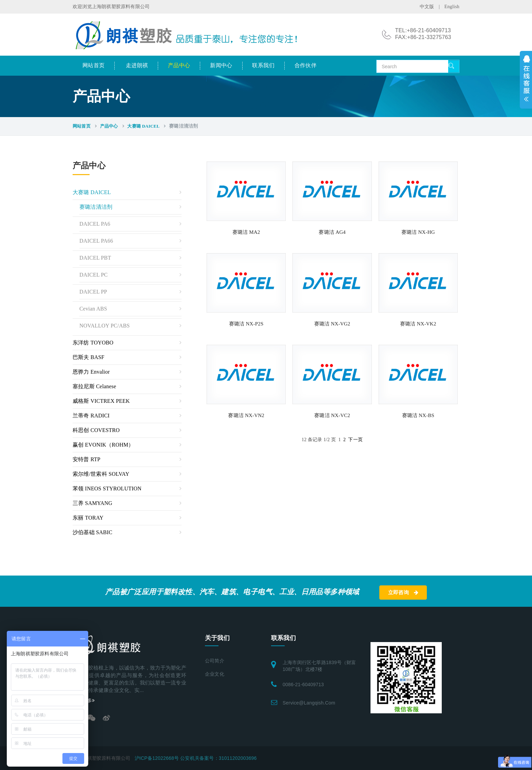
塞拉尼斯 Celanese (94, 386)
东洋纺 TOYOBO (93, 343)
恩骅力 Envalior (91, 372)
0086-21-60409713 (303, 684)
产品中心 (179, 65)
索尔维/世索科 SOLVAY (101, 474)
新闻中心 (221, 65)
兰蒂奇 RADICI (91, 416)
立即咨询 (403, 593)
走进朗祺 (137, 65)
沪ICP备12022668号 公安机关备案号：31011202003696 (196, 758)
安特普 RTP (87, 459)
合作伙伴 (306, 65)
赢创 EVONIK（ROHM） (103, 445)
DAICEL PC (93, 275)
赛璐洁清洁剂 (96, 207)
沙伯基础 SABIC (92, 532)
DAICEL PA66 (96, 241)
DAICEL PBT (95, 258)
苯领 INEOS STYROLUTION (107, 489)
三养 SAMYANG (92, 503)
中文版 (427, 7)
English (452, 7)
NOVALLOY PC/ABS (104, 326)
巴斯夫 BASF (89, 357)
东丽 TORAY (88, 518)
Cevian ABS (93, 309)
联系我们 (263, 65)
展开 (526, 80)
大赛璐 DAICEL (143, 126)
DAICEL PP (93, 292)
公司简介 (215, 661)
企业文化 (215, 674)
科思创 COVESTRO (96, 430)
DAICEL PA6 (95, 224)
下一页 (355, 440)
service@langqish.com (309, 703)
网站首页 (94, 65)
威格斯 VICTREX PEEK (101, 401)
